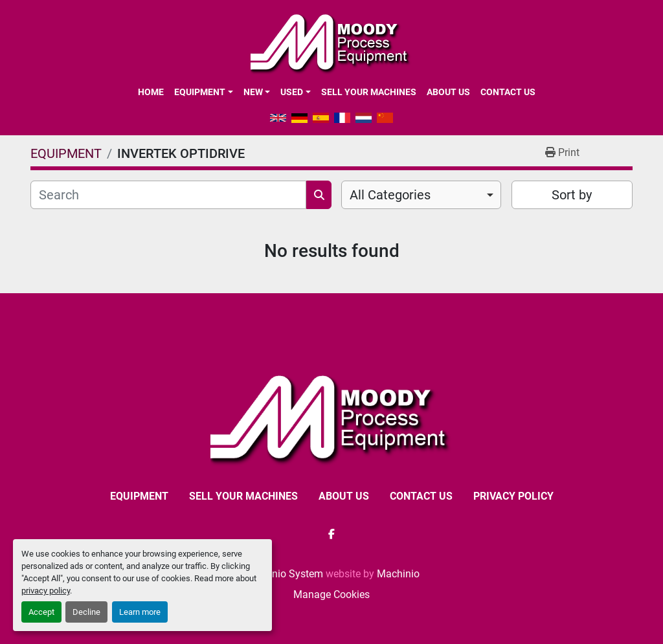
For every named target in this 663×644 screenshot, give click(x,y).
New (253, 92)
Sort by (572, 195)
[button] (203, 92)
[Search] (168, 195)
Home (151, 92)
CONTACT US (508, 92)
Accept (41, 612)
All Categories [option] (390, 195)
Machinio (398, 574)
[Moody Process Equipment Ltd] (332, 417)
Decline (86, 612)
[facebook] (331, 534)
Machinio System (283, 574)
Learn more (140, 612)
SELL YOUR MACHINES (369, 92)
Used (292, 92)
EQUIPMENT (200, 92)
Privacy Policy (513, 496)
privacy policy (46, 591)
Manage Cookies (331, 594)
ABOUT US (448, 92)
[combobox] (421, 195)
